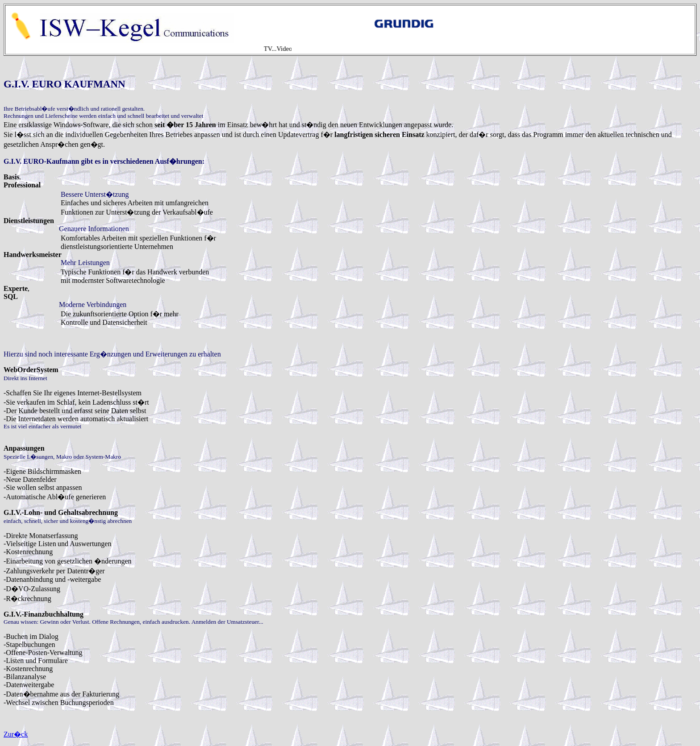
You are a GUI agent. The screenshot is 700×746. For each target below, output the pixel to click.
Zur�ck (16, 734)
